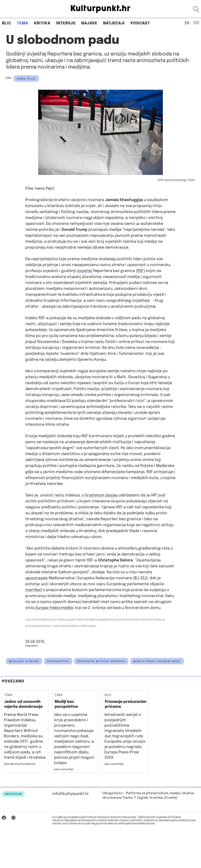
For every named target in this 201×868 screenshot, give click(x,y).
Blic (7, 23)
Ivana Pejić (26, 79)
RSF (140, 271)
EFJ (143, 578)
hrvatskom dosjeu (101, 495)
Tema (23, 23)
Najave (89, 23)
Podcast (140, 23)
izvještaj (85, 271)
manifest (34, 590)
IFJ (137, 578)
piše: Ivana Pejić (64, 769)
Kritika (42, 23)
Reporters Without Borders (101, 661)
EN (187, 23)
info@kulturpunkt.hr (71, 794)
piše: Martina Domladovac (20, 764)
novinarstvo (58, 661)
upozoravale (37, 578)
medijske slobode (24, 661)
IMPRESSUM (13, 794)
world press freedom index (157, 661)
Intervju (66, 23)
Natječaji (114, 23)
